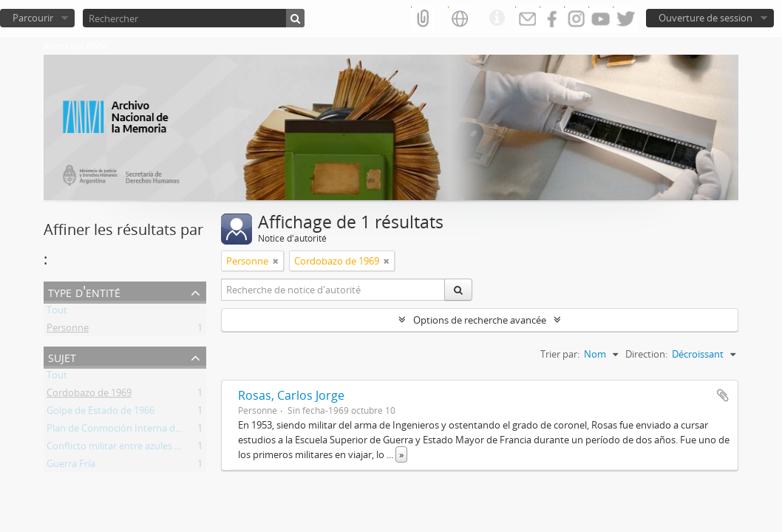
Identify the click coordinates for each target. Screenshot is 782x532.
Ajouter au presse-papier (723, 395)
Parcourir (33, 18)
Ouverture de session (705, 18)
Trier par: (560, 354)
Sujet (62, 357)
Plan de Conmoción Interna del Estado (131, 431)
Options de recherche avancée (480, 320)
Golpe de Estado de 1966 (101, 413)
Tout (57, 313)
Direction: (646, 354)
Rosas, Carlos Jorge (291, 395)
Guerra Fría (71, 466)
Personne (68, 330)
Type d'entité (84, 291)
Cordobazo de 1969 (89, 395)
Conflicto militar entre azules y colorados (136, 449)
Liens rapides (497, 18)
